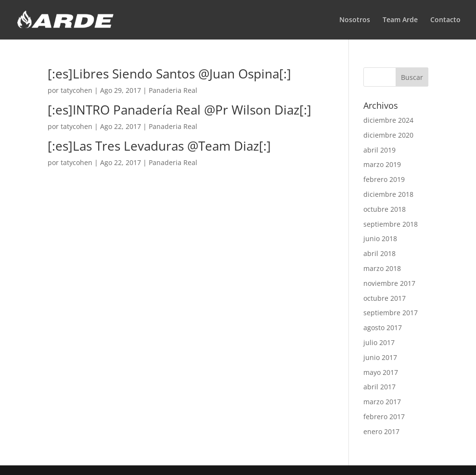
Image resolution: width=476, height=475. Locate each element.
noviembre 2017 (389, 283)
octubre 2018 (385, 209)
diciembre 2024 (388, 120)
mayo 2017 (381, 372)
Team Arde (400, 20)
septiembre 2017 (391, 313)
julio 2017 (379, 342)
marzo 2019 (382, 164)
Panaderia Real (173, 90)
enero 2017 (381, 431)
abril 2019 (380, 150)
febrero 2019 (384, 179)
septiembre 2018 (391, 224)
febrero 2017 (384, 417)
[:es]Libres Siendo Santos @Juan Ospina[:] (169, 74)
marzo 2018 (382, 268)
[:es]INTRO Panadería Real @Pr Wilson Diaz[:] (180, 110)
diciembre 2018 (388, 194)
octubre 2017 (385, 298)
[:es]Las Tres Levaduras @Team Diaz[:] (159, 146)
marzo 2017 (382, 402)
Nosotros (355, 20)
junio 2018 (380, 238)
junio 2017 (380, 357)
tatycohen (77, 90)
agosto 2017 (383, 327)
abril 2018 (380, 253)
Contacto (445, 20)
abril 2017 (380, 387)
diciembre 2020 (388, 135)
